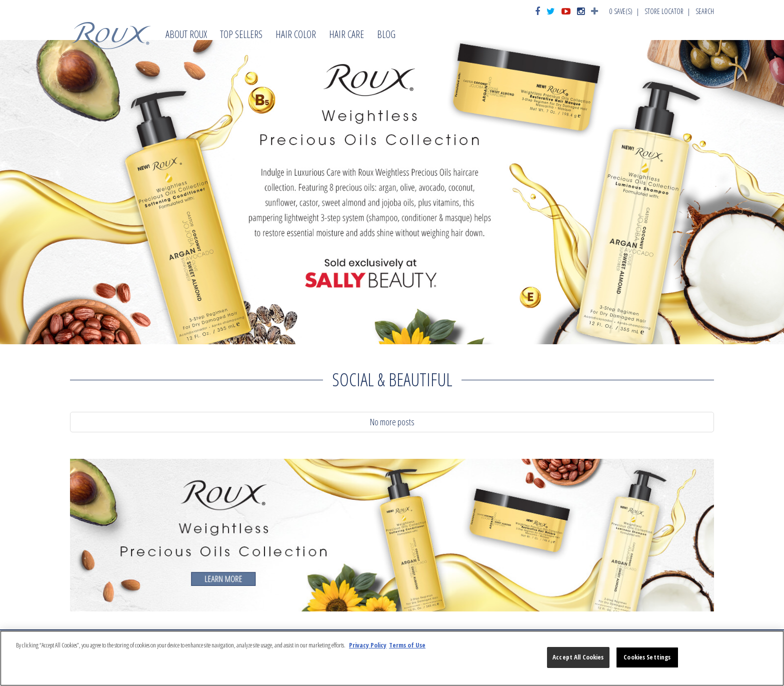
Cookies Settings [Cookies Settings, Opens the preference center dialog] (647, 657)
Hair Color (296, 35)
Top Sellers (241, 35)
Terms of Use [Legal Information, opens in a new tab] (407, 645)
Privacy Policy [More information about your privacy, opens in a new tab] (368, 645)
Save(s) (621, 11)
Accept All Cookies (578, 657)
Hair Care (346, 35)
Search (705, 11)
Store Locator (664, 11)
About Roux (186, 35)
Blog (386, 35)
